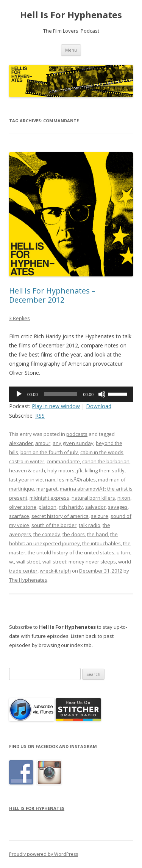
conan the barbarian (106, 461)
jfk (80, 470)
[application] (71, 394)
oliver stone (23, 507)
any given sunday (73, 443)
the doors (74, 534)
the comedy (47, 534)
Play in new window (56, 406)
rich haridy (71, 507)
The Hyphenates (28, 580)
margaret (47, 489)
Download (99, 406)
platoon (48, 507)
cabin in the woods (102, 452)
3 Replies (20, 318)
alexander (21, 443)
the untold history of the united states (71, 552)
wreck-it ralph (55, 571)
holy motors (61, 470)
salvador (95, 507)
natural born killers (93, 498)
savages (118, 507)
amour (43, 443)
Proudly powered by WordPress (44, 854)
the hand (98, 534)
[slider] (61, 394)
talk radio (90, 525)
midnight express (49, 498)
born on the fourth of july (49, 452)
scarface (19, 516)
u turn (123, 552)
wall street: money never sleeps (79, 562)
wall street (28, 562)
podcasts (77, 434)
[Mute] (102, 394)
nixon (124, 498)
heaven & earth (27, 470)
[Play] (19, 394)
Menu (71, 50)
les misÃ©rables (77, 480)
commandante (63, 461)
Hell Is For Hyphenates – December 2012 (52, 295)
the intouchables (101, 543)
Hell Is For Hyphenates (71, 15)
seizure (100, 516)
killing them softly (105, 470)
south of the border (54, 525)
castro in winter (27, 461)
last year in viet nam (32, 480)
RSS (40, 416)
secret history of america (60, 516)
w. (12, 562)
